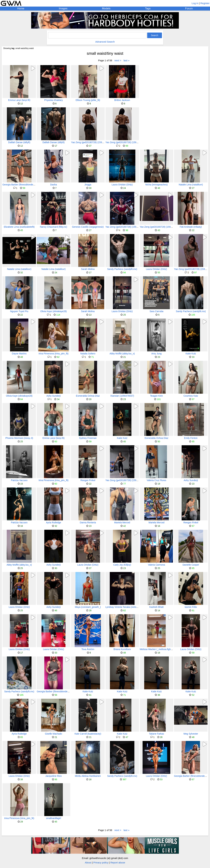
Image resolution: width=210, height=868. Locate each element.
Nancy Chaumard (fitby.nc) (54, 227)
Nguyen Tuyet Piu (19, 311)
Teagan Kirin (157, 396)
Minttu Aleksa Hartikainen (88, 776)
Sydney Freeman (88, 438)
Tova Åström (88, 649)
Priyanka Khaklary (54, 100)
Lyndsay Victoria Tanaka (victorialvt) (124, 607)
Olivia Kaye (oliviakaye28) (54, 311)
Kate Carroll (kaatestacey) (88, 734)
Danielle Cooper (191, 565)
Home (21, 8)
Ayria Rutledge (53, 523)
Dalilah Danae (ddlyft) (19, 142)
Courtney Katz (191, 396)
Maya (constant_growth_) (88, 607)
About (88, 862)
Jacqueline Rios (54, 776)
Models (106, 8)
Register (205, 3)
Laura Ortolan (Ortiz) (122, 185)
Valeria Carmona (157, 565)
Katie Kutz (191, 354)
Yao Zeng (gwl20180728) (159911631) (91, 142)
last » (126, 60)
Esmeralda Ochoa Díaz (88, 396)
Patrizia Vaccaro (19, 480)
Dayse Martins (19, 354)
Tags (148, 8)
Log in (195, 3)
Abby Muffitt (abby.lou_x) (122, 354)
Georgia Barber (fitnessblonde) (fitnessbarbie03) (27, 185)
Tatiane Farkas (157, 734)
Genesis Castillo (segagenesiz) (88, 227)
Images (63, 8)
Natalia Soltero (88, 354)
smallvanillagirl (54, 818)
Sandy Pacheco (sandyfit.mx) (122, 269)
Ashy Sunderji (53, 396)
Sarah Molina (88, 269)
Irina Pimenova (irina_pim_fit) (53, 354)
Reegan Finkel (88, 480)
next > (118, 60)
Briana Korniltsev (122, 649)
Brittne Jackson (122, 100)
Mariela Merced (122, 523)
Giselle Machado (53, 734)
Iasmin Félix (191, 607)
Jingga (88, 185)
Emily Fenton (191, 438)
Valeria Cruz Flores (156, 480)
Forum (189, 8)
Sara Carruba (157, 311)
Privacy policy (101, 862)
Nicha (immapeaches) (157, 185)
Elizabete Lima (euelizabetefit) (19, 227)
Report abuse (118, 862)
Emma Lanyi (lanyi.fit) (19, 100)
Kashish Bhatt (157, 607)
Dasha (53, 185)
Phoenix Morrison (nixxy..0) (19, 438)
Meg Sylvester (191, 734)
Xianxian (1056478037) (122, 396)
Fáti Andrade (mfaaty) (191, 227)
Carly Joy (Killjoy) (122, 565)
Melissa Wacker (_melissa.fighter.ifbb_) (160, 649)
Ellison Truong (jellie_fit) (88, 100)
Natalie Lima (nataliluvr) (191, 185)
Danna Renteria (88, 523)
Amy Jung (157, 354)
